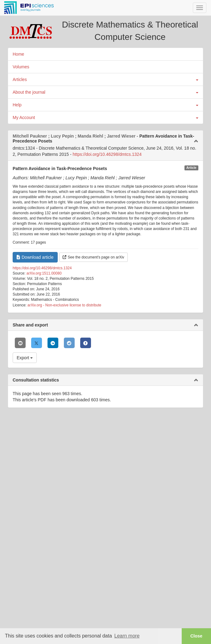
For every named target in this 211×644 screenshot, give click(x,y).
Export (25, 358)
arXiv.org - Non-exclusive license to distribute (64, 305)
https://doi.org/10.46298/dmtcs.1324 (107, 154)
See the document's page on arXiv (93, 257)
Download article (35, 257)
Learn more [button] (127, 636)
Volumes (21, 67)
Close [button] (196, 636)
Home (18, 54)
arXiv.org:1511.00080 (44, 273)
